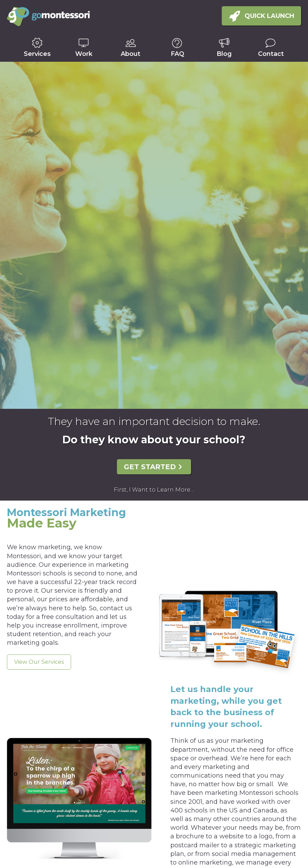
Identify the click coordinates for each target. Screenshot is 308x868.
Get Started (150, 467)
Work (84, 54)
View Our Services (39, 662)
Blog (224, 54)
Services (37, 54)
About (131, 54)
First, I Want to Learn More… (154, 490)
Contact (271, 54)
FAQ (177, 54)
